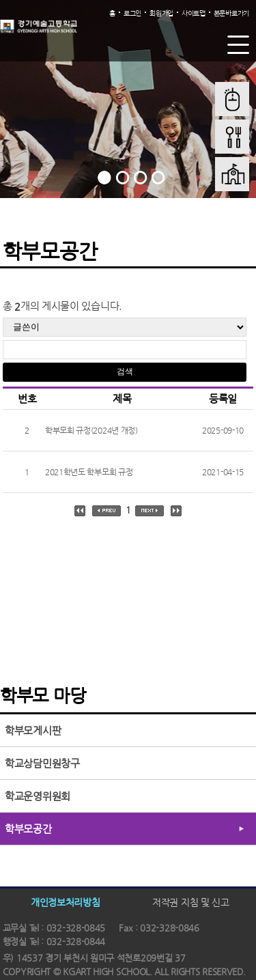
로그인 (132, 13)
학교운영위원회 (38, 796)
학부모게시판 (33, 730)
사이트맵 (194, 13)
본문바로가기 (231, 13)
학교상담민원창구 (42, 763)
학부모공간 (28, 829)
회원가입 (161, 13)
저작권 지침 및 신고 (191, 902)
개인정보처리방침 (66, 902)
